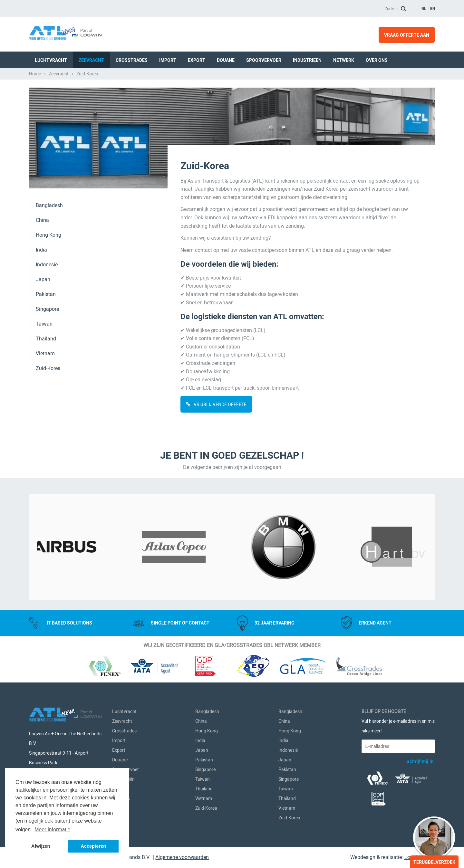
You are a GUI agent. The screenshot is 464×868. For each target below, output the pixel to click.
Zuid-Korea (48, 368)
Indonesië (47, 265)
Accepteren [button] (93, 846)
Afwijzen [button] (41, 846)
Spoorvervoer (264, 60)
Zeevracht (91, 60)
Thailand (46, 339)
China (42, 220)
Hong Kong (48, 235)
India (41, 250)
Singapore (47, 309)
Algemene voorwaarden (182, 857)
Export (197, 60)
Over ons (377, 60)
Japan (43, 279)
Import (168, 60)
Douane (226, 60)
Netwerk (344, 60)
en (433, 9)
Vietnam (45, 353)
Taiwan (44, 324)
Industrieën (307, 60)
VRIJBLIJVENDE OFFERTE (220, 405)
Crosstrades (132, 60)
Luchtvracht (51, 60)
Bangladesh (49, 205)
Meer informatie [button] (52, 830)
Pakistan (46, 294)
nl (424, 9)
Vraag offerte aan (407, 35)
